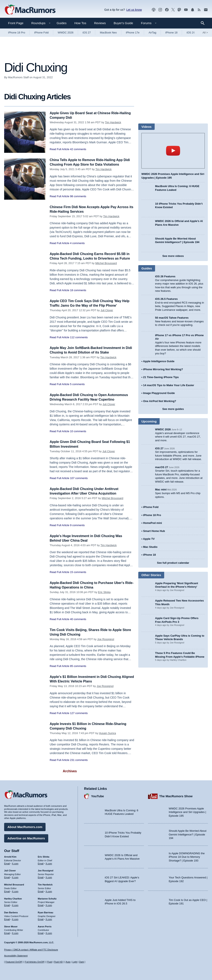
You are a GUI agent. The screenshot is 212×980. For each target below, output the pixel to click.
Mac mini (161, 489)
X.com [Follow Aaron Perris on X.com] (49, 933)
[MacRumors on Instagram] (160, 10)
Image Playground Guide (159, 393)
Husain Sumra (107, 735)
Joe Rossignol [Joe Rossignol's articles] (46, 870)
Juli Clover (107, 312)
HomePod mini (152, 523)
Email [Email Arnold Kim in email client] (7, 863)
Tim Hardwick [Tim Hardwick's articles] (45, 884)
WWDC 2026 (66, 33)
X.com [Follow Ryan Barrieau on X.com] (49, 919)
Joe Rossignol (106, 641)
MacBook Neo (108, 33)
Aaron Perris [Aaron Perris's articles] (45, 926)
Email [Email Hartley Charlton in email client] (7, 905)
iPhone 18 (172, 33)
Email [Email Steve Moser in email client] (7, 933)
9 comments (77, 527)
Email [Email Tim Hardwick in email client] (41, 891)
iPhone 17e (133, 33)
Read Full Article (60, 149)
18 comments (78, 295)
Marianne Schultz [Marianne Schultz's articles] (47, 898)
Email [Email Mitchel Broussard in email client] (7, 891)
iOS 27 (87, 33)
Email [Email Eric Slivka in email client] (41, 863)
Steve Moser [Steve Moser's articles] (11, 926)
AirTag (152, 33)
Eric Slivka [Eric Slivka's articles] (44, 856)
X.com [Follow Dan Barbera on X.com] (15, 919)
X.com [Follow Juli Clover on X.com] (15, 877)
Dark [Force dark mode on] (81, 962)
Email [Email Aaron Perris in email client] (41, 933)
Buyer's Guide (123, 23)
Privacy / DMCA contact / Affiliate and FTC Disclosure (31, 950)
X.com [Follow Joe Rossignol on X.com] (49, 877)
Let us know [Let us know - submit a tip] (134, 10)
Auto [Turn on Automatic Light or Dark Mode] (68, 962)
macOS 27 (162, 467)
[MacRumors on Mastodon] (179, 10)
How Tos (80, 23)
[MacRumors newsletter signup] (206, 10)
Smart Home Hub (154, 531)
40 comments (78, 621)
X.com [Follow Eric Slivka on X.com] (49, 863)
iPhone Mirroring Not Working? (163, 369)
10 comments (78, 433)
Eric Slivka (104, 594)
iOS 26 (191, 33)
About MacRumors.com (25, 826)
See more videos (173, 256)
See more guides (173, 409)
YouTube (98, 796)
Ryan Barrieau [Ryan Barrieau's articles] (46, 912)
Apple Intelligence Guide (159, 361)
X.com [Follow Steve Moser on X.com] (15, 933)
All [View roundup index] (205, 33)
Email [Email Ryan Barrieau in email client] (41, 919)
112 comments (79, 339)
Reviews (100, 23)
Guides (62, 23)
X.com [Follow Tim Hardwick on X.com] (49, 891)
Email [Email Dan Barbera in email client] (7, 919)
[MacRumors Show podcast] (154, 10)
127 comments (79, 715)
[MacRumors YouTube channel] (186, 10)
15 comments (78, 574)
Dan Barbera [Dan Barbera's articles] (11, 912)
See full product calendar (173, 563)
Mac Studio (150, 547)
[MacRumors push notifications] (193, 10)
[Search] (204, 23)
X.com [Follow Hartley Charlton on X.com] (15, 905)
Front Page (16, 23)
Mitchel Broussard (106, 268)
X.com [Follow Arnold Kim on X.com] (15, 863)
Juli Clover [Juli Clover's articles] (10, 870)
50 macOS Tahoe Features (172, 318)
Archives (70, 773)
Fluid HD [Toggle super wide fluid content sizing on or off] (58, 962)
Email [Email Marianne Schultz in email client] (41, 905)
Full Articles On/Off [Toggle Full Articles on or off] (35, 962)
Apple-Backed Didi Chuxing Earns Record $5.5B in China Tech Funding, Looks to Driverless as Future (90, 258)
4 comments (77, 243)
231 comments (79, 762)
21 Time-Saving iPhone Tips (161, 377)
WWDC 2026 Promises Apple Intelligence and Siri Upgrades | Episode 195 (187, 812)
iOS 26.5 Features (166, 299)
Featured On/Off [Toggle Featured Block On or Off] (14, 962)
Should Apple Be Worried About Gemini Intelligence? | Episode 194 (188, 834)
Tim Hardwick (113, 122)
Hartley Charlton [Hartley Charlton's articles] (13, 898)
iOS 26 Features (165, 276)
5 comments (77, 386)
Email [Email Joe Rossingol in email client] (41, 877)
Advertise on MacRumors (26, 838)
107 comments (79, 480)
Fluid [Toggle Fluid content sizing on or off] (49, 962)
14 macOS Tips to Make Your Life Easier (169, 385)
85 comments (78, 668)
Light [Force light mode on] (75, 962)
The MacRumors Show (176, 796)
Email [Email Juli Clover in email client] (7, 877)
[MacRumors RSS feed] (199, 10)
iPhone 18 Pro (17, 33)
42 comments (78, 149)
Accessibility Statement (16, 956)
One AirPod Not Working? (160, 401)
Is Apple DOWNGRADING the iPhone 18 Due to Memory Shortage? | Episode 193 (187, 856)
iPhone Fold (41, 33)
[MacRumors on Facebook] (167, 10)
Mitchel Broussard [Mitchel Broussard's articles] (14, 884)
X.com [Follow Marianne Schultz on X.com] (49, 905)
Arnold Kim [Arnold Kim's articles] (10, 856)
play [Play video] (173, 151)
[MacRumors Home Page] (30, 10)
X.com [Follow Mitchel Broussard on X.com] (15, 891)
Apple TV (149, 539)
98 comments (78, 196)
